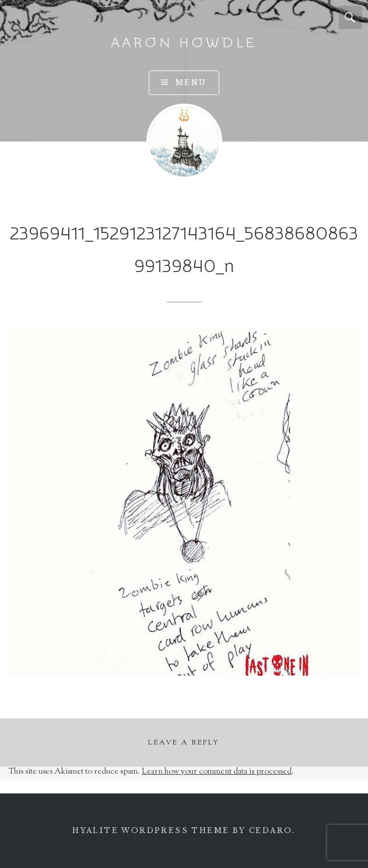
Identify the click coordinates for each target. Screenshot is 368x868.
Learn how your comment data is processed (217, 772)
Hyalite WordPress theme (151, 830)
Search (351, 17)
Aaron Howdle (184, 43)
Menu (191, 82)
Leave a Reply (184, 743)
